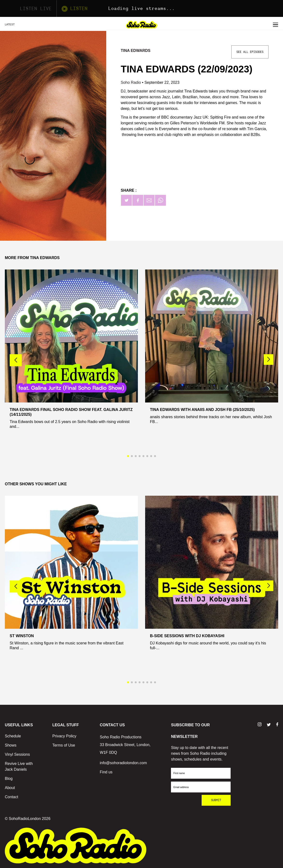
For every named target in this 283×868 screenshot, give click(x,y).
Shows (11, 745)
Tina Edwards (136, 51)
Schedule (13, 736)
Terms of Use (64, 745)
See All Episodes (250, 52)
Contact (11, 797)
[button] (269, 360)
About (10, 788)
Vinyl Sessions (17, 754)
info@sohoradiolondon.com (123, 763)
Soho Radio (131, 82)
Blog (9, 779)
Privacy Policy (64, 736)
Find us (106, 772)
